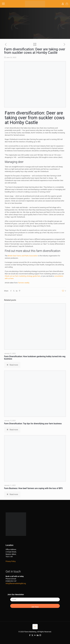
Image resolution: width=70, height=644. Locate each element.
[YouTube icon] (35, 635)
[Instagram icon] (40, 635)
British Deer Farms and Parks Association (23, 256)
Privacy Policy (11, 561)
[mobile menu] (3, 4)
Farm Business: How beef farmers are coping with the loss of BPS (33, 488)
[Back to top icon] (35, 627)
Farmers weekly (24, 283)
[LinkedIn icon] (38, 635)
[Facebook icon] (30, 635)
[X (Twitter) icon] (32, 635)
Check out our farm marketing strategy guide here (23, 276)
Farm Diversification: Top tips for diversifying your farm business (33, 424)
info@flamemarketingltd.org (16, 583)
